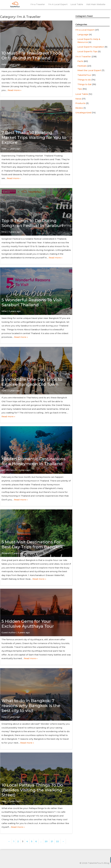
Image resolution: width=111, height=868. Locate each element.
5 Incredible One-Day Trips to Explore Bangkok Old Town (32, 382)
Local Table (77, 4)
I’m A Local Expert (58, 4)
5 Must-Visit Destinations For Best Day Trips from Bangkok (32, 544)
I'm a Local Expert (85, 30)
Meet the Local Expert (89, 70)
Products (80, 103)
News (78, 99)
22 (57, 841)
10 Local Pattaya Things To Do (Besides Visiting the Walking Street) (32, 790)
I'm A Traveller (83, 57)
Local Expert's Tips (87, 51)
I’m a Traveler (38, 4)
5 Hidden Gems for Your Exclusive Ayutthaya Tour (28, 624)
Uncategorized (83, 113)
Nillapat (6, 553)
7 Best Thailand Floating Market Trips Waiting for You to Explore (34, 137)
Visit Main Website (96, 4)
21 (52, 841)
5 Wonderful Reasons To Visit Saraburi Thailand (32, 302)
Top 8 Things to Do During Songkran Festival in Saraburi (32, 223)
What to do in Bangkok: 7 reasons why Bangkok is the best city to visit (31, 706)
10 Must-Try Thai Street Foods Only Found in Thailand (32, 56)
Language (83, 34)
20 (46, 841)
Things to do (84, 80)
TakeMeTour (84, 75)
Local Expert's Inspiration (91, 47)
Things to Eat (84, 84)
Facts (80, 61)
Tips (80, 89)
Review (79, 108)
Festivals (82, 66)
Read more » (15, 90)
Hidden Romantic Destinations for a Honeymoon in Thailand (33, 461)
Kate (4, 64)
